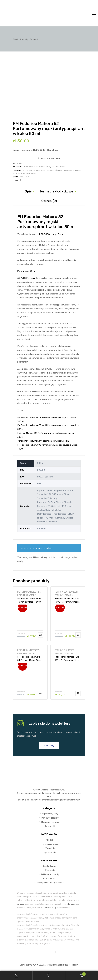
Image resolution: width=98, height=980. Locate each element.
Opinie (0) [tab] (49, 201)
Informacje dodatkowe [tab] (55, 191)
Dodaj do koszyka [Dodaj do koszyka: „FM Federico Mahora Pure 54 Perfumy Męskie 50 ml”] (41, 693)
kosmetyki (50, 793)
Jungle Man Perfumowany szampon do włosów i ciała (43, 441)
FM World (25, 177)
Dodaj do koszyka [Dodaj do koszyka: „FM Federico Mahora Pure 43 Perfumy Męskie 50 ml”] (41, 635)
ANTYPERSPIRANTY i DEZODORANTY (36, 167)
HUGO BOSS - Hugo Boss (26, 174)
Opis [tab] (28, 191)
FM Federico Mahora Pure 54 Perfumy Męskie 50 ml (29, 659)
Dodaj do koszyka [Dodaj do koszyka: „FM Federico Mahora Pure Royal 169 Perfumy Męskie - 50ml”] (78, 635)
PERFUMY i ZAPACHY (59, 167)
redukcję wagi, (50, 908)
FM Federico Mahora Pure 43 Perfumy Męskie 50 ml (29, 600)
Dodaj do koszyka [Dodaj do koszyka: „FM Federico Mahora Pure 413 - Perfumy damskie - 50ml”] (78, 693)
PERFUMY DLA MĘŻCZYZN (29, 592)
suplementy (33, 793)
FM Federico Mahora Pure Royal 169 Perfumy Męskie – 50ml (67, 600)
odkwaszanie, (73, 904)
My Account (16, 975)
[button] (49, 746)
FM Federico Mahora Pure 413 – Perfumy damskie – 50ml (67, 659)
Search (49, 975)
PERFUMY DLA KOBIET (64, 650)
